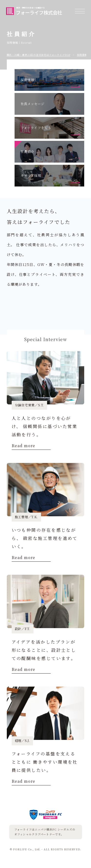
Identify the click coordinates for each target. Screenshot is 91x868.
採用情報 (82, 55)
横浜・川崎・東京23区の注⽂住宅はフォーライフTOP (38, 55)
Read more (24, 446)
